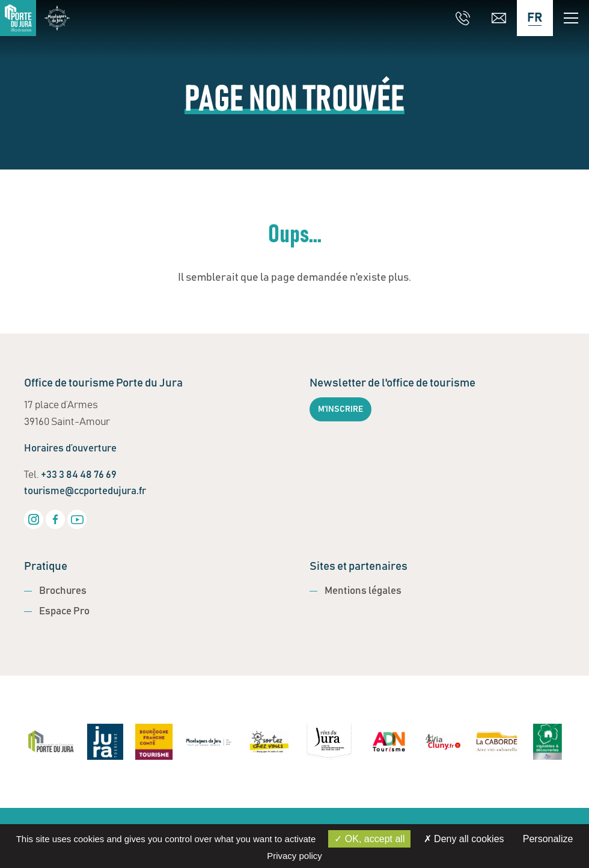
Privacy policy (294, 856)
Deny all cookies (464, 839)
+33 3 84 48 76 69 (79, 475)
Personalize (548, 839)
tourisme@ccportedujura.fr (85, 491)
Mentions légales (363, 591)
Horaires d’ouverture (70, 449)
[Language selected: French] (535, 18)
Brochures (63, 591)
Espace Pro (64, 612)
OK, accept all (369, 839)
